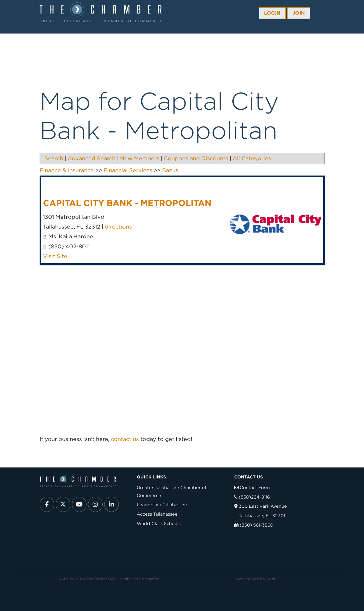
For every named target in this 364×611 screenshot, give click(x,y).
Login (272, 13)
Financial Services (128, 170)
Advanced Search (92, 158)
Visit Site (55, 256)
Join (299, 13)
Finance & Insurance (67, 170)
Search (54, 158)
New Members (140, 158)
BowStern (266, 579)
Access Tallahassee (157, 514)
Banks (170, 170)
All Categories (252, 158)
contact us (125, 439)
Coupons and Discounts (196, 158)
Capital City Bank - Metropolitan (127, 203)
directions (118, 227)
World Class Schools (159, 523)
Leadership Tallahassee (162, 504)
